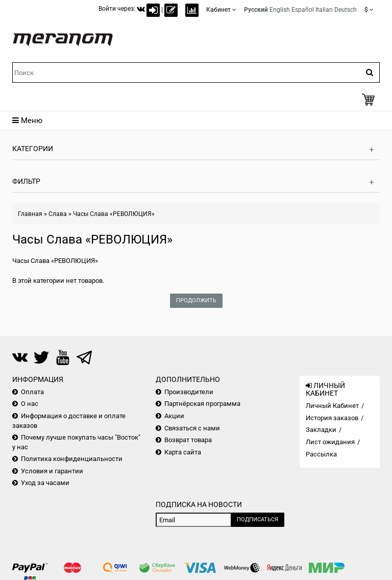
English (280, 10)
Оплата (32, 392)
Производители (189, 392)
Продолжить (196, 300)
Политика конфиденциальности (72, 459)
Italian (324, 10)
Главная (30, 214)
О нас (30, 404)
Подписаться (258, 519)
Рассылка (321, 454)
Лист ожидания (330, 442)
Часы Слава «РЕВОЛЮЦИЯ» (114, 214)
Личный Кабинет (332, 406)
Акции (174, 416)
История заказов (332, 418)
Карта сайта (183, 452)
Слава (58, 214)
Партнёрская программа (202, 404)
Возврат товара (188, 440)
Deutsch (346, 10)
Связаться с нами (192, 428)
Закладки (321, 430)
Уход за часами (45, 483)
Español (303, 10)
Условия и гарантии (52, 471)
